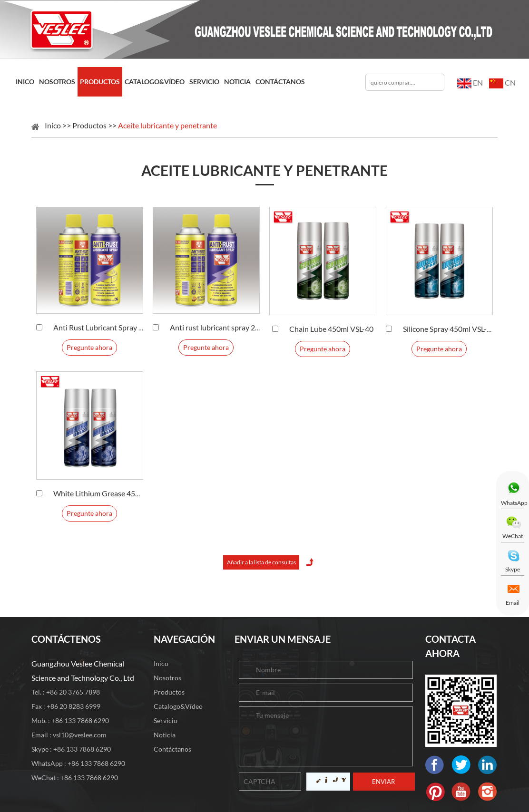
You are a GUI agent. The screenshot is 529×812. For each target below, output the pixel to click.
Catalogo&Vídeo (155, 82)
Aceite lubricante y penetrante (167, 125)
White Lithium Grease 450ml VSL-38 (113, 493)
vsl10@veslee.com (80, 735)
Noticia (237, 82)
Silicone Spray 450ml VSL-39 (449, 329)
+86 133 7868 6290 (82, 749)
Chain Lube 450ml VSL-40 (331, 329)
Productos (100, 82)
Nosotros (57, 82)
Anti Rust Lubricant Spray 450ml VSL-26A (121, 327)
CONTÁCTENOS (66, 639)
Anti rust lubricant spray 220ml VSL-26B (235, 327)
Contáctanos (280, 82)
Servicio (204, 82)
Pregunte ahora (89, 347)
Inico (25, 82)
